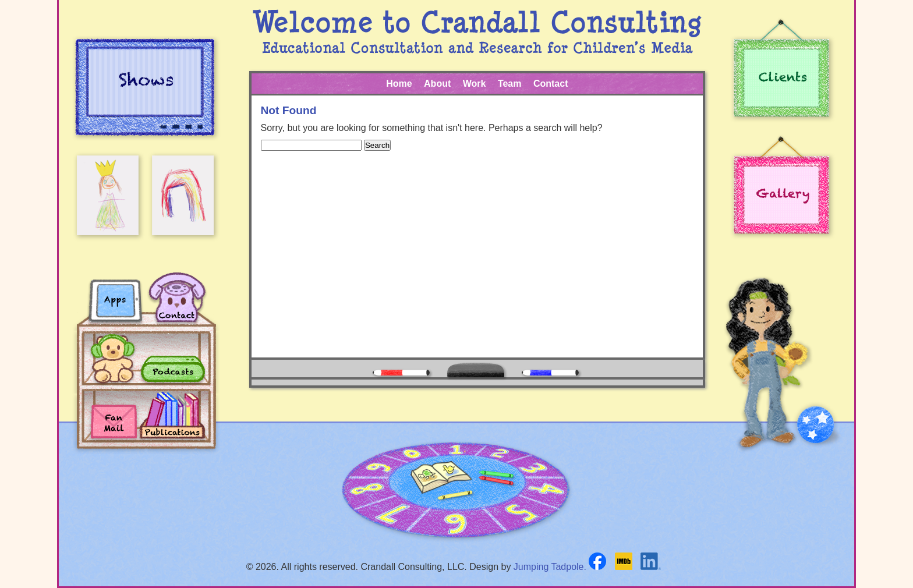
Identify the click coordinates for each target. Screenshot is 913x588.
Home (399, 84)
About (437, 84)
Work (475, 84)
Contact (551, 84)
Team (510, 84)
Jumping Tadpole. (550, 567)
